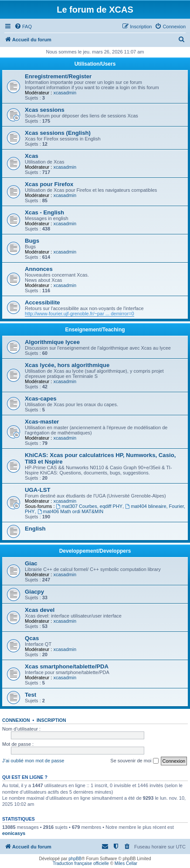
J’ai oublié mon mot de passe (33, 761)
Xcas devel (40, 610)
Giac (31, 563)
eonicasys (14, 833)
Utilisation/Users (95, 64)
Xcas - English (44, 212)
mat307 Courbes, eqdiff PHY (90, 506)
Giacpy (34, 592)
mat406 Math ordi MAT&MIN (70, 511)
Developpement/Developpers (95, 551)
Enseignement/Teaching (95, 330)
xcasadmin (65, 93)
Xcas (32, 156)
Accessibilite (42, 302)
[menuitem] (23, 27)
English (35, 529)
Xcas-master (42, 422)
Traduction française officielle (81, 863)
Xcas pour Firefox (49, 184)
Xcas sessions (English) (58, 133)
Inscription (51, 720)
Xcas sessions (45, 110)
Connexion (16, 720)
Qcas (32, 638)
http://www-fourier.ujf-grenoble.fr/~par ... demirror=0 (80, 314)
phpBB (75, 859)
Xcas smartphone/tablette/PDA (67, 666)
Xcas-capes (41, 399)
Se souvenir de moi (134, 761)
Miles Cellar (126, 863)
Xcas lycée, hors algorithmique (67, 365)
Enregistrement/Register (58, 76)
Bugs (32, 241)
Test (31, 695)
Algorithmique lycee (52, 342)
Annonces (39, 269)
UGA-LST (38, 490)
